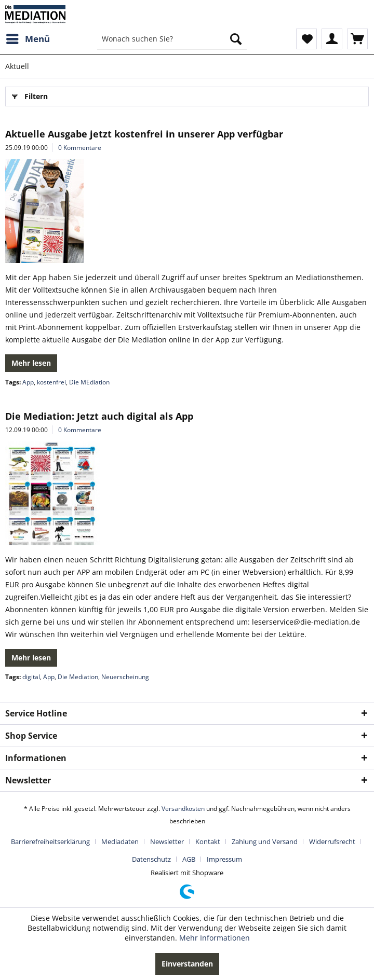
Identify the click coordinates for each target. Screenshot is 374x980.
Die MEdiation (89, 382)
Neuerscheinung (125, 677)
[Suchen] (236, 39)
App (28, 382)
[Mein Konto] (332, 39)
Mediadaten (120, 841)
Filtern (30, 95)
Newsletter (167, 841)
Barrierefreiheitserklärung (50, 841)
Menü (28, 38)
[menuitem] (28, 39)
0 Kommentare (80, 148)
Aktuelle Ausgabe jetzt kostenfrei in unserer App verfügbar (144, 134)
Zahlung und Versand (265, 841)
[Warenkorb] (357, 39)
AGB (189, 859)
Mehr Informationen (215, 938)
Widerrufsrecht (332, 841)
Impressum (224, 859)
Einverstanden (187, 964)
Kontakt (208, 841)
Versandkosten (183, 809)
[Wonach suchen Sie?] (172, 39)
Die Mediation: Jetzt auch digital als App (99, 416)
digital (31, 677)
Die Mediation (78, 677)
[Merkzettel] (306, 39)
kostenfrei (51, 382)
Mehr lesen (31, 363)
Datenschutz (151, 859)
